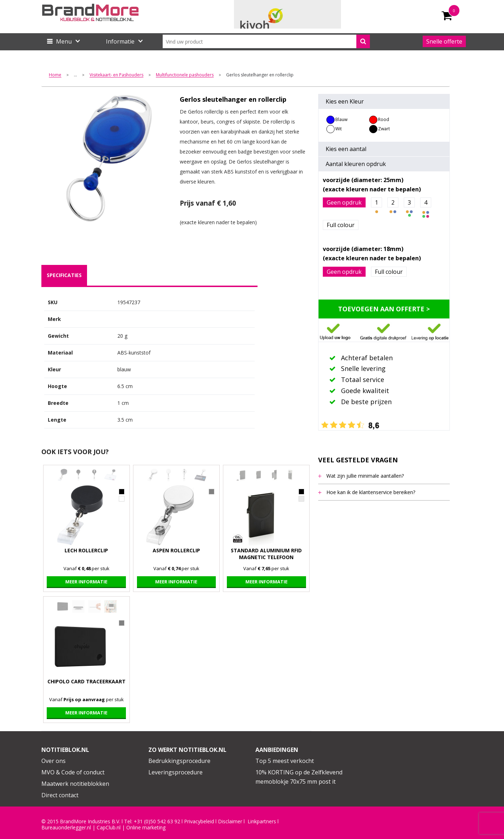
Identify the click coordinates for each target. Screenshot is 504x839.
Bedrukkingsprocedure (179, 761)
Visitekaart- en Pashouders (116, 75)
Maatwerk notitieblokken (75, 784)
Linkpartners (262, 822)
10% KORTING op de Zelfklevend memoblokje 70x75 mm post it (299, 777)
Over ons (54, 761)
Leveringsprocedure (175, 772)
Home (55, 75)
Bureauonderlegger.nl (66, 828)
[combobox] (266, 41)
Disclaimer (230, 822)
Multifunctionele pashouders (185, 75)
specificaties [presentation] (64, 275)
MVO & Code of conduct (73, 772)
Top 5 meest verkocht (285, 761)
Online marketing (146, 828)
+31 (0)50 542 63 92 (157, 822)
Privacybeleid (199, 822)
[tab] (64, 275)
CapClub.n (108, 828)
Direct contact (60, 795)
